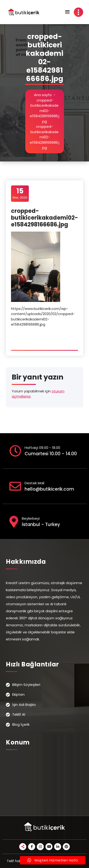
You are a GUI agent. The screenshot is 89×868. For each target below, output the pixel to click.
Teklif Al (19, 714)
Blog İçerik (21, 724)
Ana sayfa (43, 95)
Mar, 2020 (20, 193)
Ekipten (18, 694)
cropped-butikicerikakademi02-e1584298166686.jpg (44, 111)
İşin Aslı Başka (24, 705)
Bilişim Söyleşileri (26, 685)
